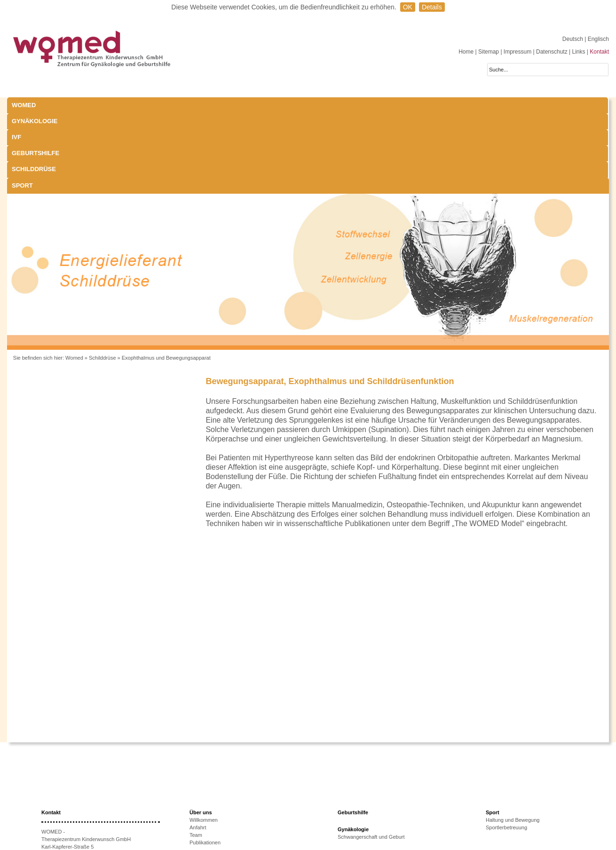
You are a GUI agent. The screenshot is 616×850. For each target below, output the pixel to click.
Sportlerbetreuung (506, 747)
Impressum (517, 52)
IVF (167, 105)
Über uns (201, 732)
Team (196, 755)
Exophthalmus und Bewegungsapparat (166, 277)
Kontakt (599, 52)
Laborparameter (356, 788)
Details (432, 7)
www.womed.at (72, 811)
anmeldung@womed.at (85, 804)
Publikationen (205, 762)
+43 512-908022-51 (75, 796)
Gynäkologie (110, 105)
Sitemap (489, 52)
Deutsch (573, 39)
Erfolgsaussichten (210, 817)
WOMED (24, 105)
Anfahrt (198, 747)
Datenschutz (552, 52)
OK (408, 7)
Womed (74, 277)
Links (578, 52)
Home (466, 52)
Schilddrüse (335, 105)
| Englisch (597, 39)
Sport (399, 105)
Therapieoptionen (210, 809)
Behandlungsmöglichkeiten (368, 811)
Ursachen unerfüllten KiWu (220, 802)
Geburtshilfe (261, 105)
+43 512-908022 (80, 789)
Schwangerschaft (357, 796)
